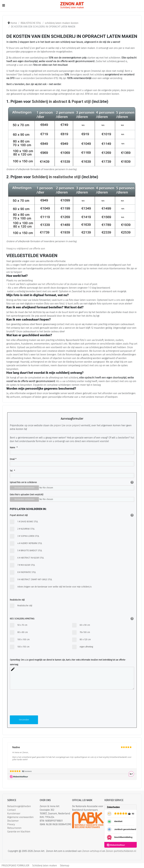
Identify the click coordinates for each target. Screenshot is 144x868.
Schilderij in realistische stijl (56, 177)
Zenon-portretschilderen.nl (121, 851)
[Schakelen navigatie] (4, 5)
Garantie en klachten (19, 832)
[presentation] (22, 704)
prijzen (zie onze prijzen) (67, 425)
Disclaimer (13, 821)
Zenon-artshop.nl (92, 851)
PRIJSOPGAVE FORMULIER (15, 866)
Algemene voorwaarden (20, 817)
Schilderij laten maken (45, 866)
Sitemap (65, 866)
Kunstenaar (14, 813)
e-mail (85, 284)
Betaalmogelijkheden (19, 806)
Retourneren (14, 828)
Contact (12, 810)
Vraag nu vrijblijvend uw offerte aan (26, 249)
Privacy (11, 824)
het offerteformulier (53, 284)
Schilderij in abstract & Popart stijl (62, 102)
